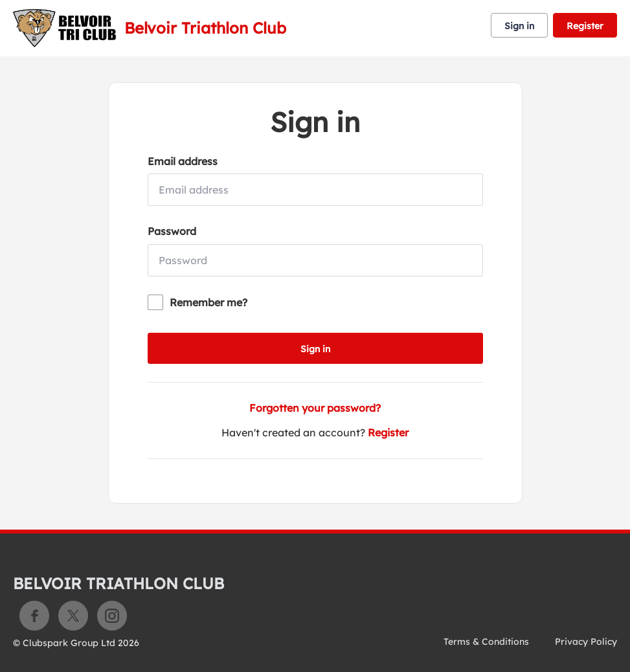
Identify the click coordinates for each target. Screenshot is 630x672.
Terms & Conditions (486, 642)
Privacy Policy (586, 642)
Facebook (34, 616)
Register (585, 26)
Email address (183, 161)
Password (172, 231)
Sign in (519, 26)
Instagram (112, 616)
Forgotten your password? (315, 408)
